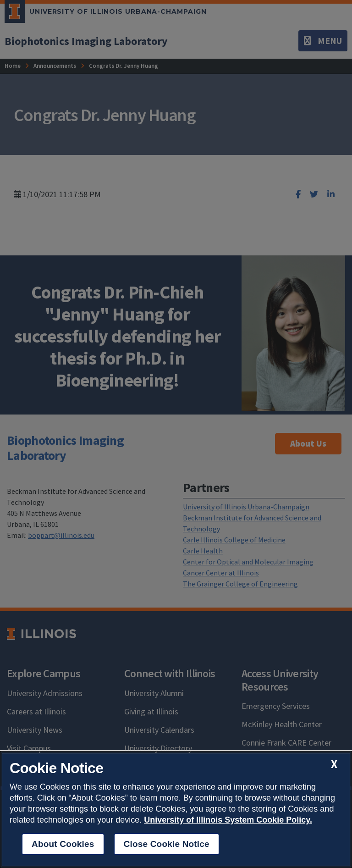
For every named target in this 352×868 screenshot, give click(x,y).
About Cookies (63, 844)
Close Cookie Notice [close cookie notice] (167, 844)
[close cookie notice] (334, 764)
